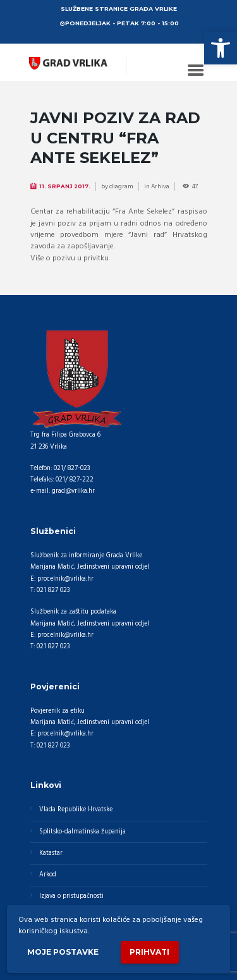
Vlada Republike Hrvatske (76, 810)
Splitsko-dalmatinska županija (82, 832)
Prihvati (149, 952)
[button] (221, 48)
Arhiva (160, 186)
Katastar (51, 853)
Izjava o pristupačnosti (71, 896)
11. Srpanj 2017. (65, 186)
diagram (121, 186)
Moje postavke (63, 952)
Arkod (48, 875)
